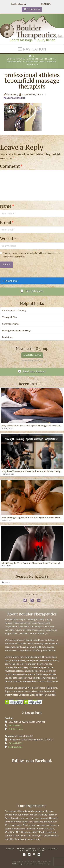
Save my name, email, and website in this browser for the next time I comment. (32, 255)
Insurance (53, 849)
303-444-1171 (16, 725)
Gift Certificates (32, 291)
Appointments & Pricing (14, 311)
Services (10, 849)
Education (31, 851)
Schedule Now (32, 9)
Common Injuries (11, 324)
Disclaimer (8, 337)
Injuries (20, 849)
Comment (11, 166)
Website (8, 239)
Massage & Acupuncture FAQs (17, 331)
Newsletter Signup (32, 355)
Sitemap (41, 851)
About (22, 851)
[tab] (32, 281)
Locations (31, 849)
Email (7, 222)
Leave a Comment (14, 98)
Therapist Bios (10, 317)
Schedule (42, 849)
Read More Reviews (32, 372)
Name (7, 206)
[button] (32, 49)
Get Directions (16, 729)
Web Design (18, 864)
